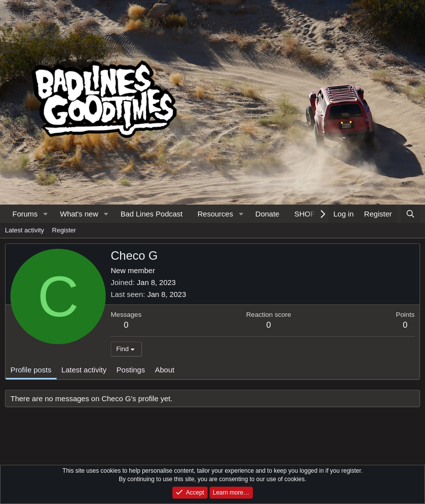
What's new (79, 214)
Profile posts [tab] (31, 370)
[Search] (410, 214)
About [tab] (165, 370)
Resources (215, 214)
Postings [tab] (131, 370)
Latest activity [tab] (84, 370)
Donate (267, 214)
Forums (25, 214)
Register (64, 230)
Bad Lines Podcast (152, 214)
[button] (46, 214)
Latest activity (25, 230)
